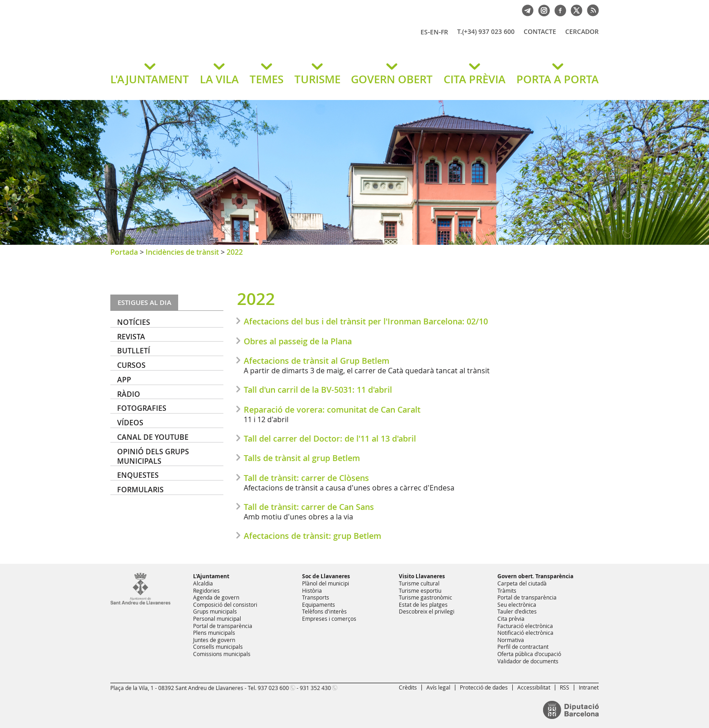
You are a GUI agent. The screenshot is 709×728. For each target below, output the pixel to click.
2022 (235, 252)
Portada (124, 252)
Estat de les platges (423, 604)
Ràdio (129, 394)
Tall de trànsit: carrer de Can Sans (309, 507)
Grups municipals (215, 611)
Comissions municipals (222, 654)
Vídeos (130, 423)
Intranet (589, 687)
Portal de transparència (223, 626)
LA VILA (219, 79)
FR (444, 32)
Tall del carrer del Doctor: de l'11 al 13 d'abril (330, 438)
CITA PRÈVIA (475, 79)
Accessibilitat (534, 687)
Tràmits (507, 590)
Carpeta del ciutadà (522, 583)
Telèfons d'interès (324, 611)
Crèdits (408, 687)
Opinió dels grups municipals (153, 456)
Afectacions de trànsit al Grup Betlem (317, 361)
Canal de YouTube (153, 437)
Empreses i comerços (329, 619)
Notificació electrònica (525, 633)
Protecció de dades (484, 687)
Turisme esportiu (420, 590)
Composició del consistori (225, 604)
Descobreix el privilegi (427, 611)
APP (124, 380)
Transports (316, 597)
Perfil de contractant (523, 647)
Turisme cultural (419, 583)
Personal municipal (217, 619)
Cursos (131, 365)
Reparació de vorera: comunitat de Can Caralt (332, 409)
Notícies (134, 322)
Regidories (206, 590)
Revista (131, 337)
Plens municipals (214, 633)
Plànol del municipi (326, 583)
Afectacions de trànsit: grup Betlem (312, 536)
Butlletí (134, 351)
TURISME (317, 79)
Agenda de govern (216, 597)
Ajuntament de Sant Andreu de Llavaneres (217, 40)
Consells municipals (218, 647)
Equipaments (319, 604)
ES (424, 32)
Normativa (511, 640)
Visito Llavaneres (422, 576)
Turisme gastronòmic (425, 597)
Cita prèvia (511, 619)
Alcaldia (203, 583)
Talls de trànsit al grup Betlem (302, 458)
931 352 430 (315, 688)
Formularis (140, 490)
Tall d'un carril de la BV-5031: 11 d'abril (318, 390)
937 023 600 (273, 688)
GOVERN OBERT (392, 79)
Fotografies (142, 408)
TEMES (267, 79)
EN (434, 32)
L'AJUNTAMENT (150, 79)
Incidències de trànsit (182, 252)
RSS (565, 687)
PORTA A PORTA (558, 79)
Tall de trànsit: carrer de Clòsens (306, 478)
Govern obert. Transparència (535, 576)
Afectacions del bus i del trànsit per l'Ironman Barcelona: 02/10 (366, 321)
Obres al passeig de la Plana (298, 341)
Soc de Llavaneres (326, 576)
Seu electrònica (517, 604)
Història (312, 590)
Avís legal (438, 687)
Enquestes (138, 475)
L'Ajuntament (211, 576)
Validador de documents (528, 661)
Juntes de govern (214, 640)
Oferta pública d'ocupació (529, 654)
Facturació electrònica (525, 626)
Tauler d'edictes (517, 611)
